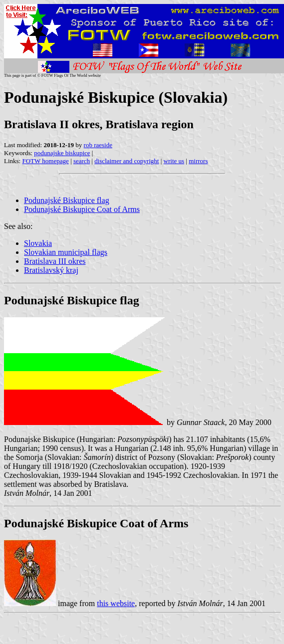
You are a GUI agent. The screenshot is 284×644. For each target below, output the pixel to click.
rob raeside (98, 145)
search (82, 161)
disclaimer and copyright (127, 161)
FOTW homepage (45, 161)
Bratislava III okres (55, 261)
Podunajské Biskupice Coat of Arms (82, 209)
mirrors (198, 161)
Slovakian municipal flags (66, 252)
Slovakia (38, 243)
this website (116, 603)
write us (174, 161)
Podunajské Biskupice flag (67, 200)
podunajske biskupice (62, 153)
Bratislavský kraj (51, 270)
